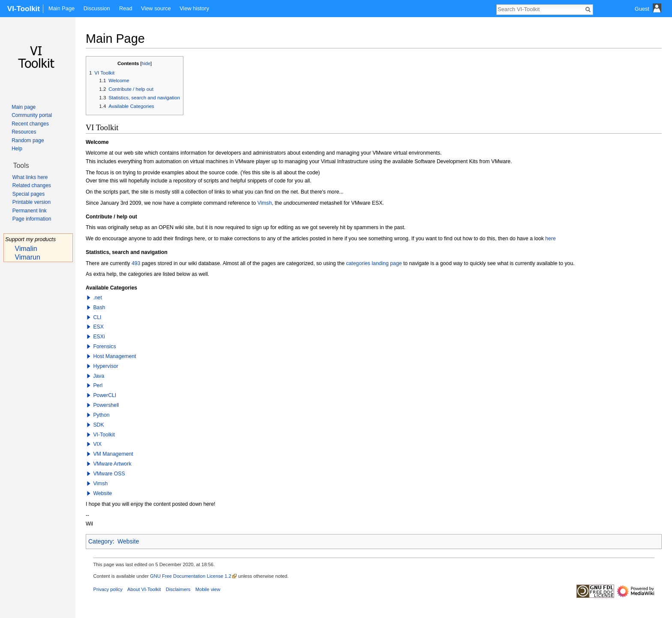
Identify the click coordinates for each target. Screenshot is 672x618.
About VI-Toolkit (144, 589)
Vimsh (264, 203)
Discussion (97, 8)
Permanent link (30, 211)
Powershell (106, 405)
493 (136, 263)
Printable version (31, 202)
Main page (24, 107)
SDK (98, 425)
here (550, 239)
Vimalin (26, 249)
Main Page (61, 8)
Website (102, 493)
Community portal (32, 115)
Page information (32, 219)
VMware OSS (109, 474)
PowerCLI (105, 395)
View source (156, 8)
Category (100, 541)
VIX (97, 444)
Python (101, 415)
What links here (30, 177)
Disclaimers (178, 589)
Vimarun (28, 257)
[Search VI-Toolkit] (540, 9)
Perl (98, 385)
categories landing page (374, 263)
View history (194, 8)
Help (17, 149)
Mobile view (208, 589)
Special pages (28, 194)
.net (97, 298)
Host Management (114, 356)
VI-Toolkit (104, 435)
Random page (28, 140)
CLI (97, 317)
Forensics (104, 346)
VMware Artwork (112, 464)
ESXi (99, 337)
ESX (98, 327)
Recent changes (30, 124)
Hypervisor (106, 366)
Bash (99, 308)
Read (126, 8)
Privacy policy (108, 589)
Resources (24, 132)
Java (99, 376)
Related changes (32, 185)
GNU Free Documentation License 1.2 (191, 576)
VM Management (113, 454)
